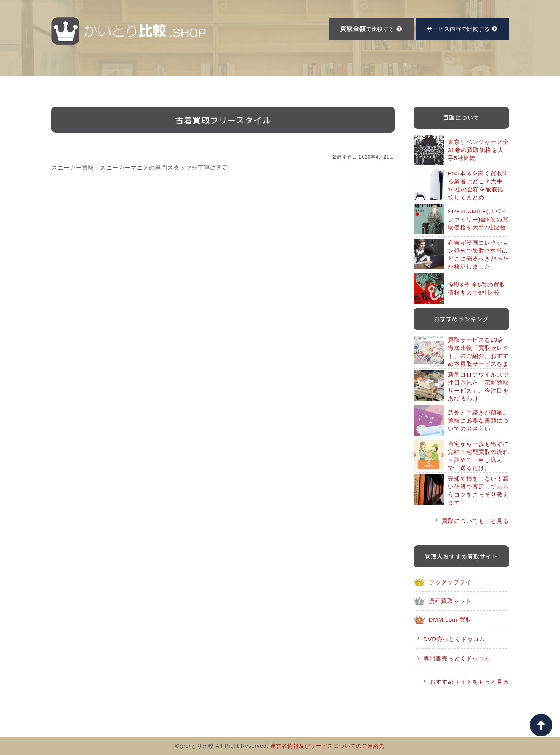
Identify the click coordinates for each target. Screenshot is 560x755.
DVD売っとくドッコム (455, 639)
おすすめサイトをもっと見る (469, 682)
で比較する (371, 29)
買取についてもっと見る (475, 521)
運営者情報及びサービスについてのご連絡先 (327, 746)
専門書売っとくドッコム (457, 658)
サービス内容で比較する (462, 29)
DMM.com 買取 (450, 620)
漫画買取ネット (450, 601)
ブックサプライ (450, 582)
